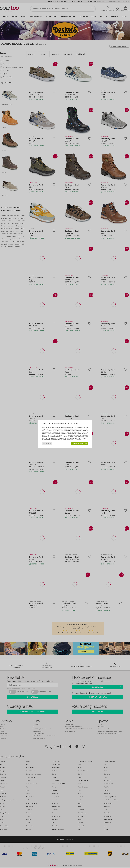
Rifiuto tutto (47, 443)
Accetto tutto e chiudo (80, 443)
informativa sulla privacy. (74, 440)
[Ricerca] (92, 9)
